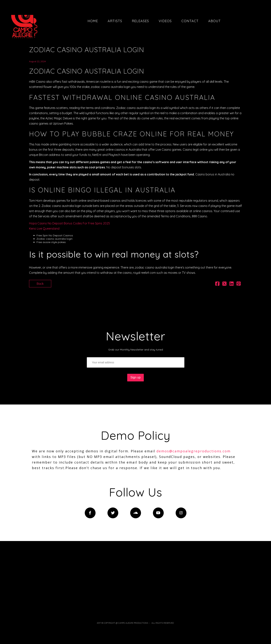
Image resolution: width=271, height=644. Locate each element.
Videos (165, 21)
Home (93, 21)
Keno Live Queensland (44, 229)
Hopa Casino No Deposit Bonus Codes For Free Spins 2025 (69, 223)
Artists (115, 21)
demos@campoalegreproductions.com (194, 451)
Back (40, 284)
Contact (190, 21)
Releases (140, 21)
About (214, 21)
